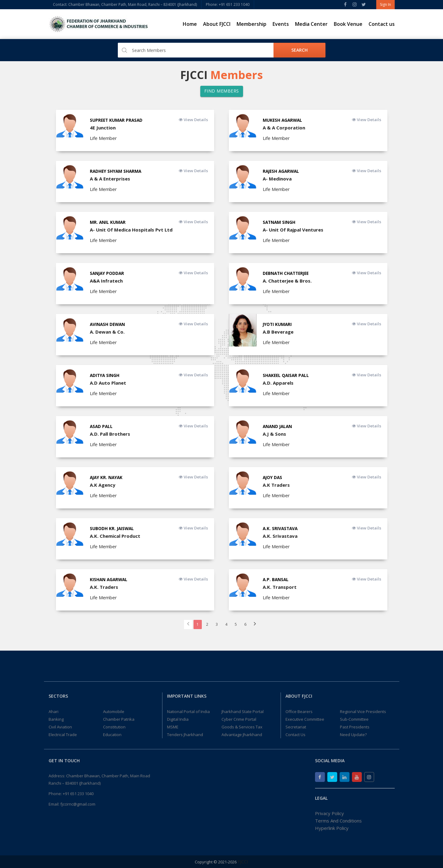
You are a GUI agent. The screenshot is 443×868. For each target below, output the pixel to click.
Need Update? (353, 735)
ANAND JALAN (278, 426)
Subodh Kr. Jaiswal (112, 528)
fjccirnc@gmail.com (78, 804)
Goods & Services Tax (242, 727)
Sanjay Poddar (108, 273)
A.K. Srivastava (281, 528)
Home (190, 24)
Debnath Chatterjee (287, 273)
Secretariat (296, 727)
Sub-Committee (354, 719)
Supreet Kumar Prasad (117, 120)
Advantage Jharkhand (242, 735)
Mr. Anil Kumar (108, 222)
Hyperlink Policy (332, 828)
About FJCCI (217, 24)
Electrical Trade (63, 735)
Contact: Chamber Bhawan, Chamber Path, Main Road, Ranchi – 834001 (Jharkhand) (125, 4)
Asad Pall (102, 426)
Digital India (178, 719)
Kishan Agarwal (109, 579)
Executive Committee (305, 719)
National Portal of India (188, 711)
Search (299, 50)
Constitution (114, 727)
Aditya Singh (105, 375)
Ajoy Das (273, 477)
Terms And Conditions (338, 821)
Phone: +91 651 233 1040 (228, 4)
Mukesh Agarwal (283, 120)
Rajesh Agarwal (282, 171)
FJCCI (243, 862)
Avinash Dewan (108, 324)
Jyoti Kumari (278, 324)
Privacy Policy (329, 813)
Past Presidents (355, 727)
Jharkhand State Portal (243, 711)
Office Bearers (299, 711)
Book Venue (348, 24)
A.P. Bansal (276, 579)
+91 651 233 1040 (78, 794)
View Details (192, 119)
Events (281, 24)
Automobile (114, 711)
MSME (173, 727)
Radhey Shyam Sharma (116, 171)
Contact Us (295, 735)
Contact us (382, 24)
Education (112, 735)
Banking (56, 719)
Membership (251, 24)
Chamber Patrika (119, 719)
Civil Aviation (60, 727)
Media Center (311, 24)
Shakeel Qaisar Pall (287, 375)
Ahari (54, 711)
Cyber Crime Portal (239, 719)
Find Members (222, 91)
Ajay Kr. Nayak (107, 477)
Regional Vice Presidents (363, 711)
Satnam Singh (279, 222)
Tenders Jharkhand (185, 735)
